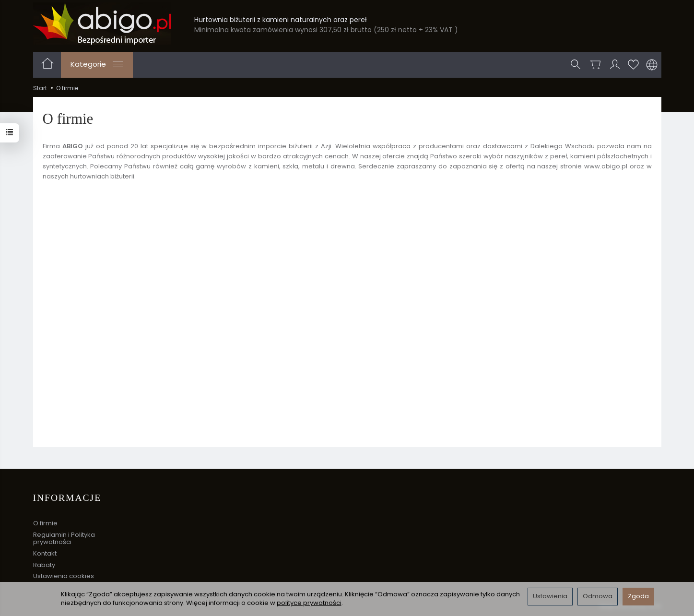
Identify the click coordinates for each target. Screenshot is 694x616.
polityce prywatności (309, 603)
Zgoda (638, 596)
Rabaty (44, 565)
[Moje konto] (615, 65)
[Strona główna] (102, 24)
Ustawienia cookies (64, 576)
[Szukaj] (576, 65)
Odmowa (598, 596)
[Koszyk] (595, 65)
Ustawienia (550, 596)
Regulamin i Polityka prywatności (64, 539)
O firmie (45, 523)
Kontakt (45, 553)
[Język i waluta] (652, 65)
